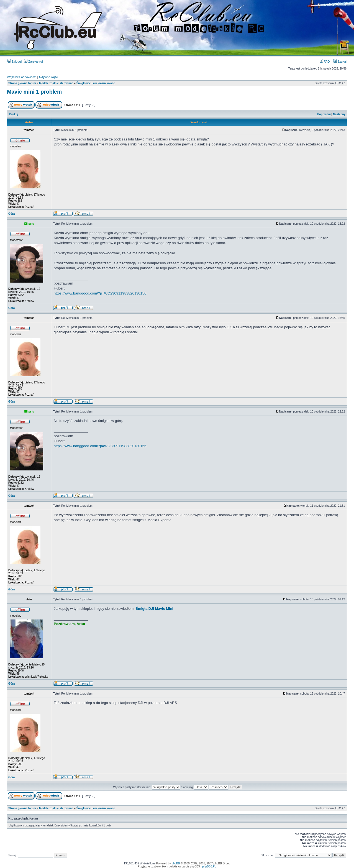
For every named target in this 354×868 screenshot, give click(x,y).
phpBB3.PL (209, 866)
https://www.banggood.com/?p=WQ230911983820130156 (100, 293)
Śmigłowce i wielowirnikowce (96, 83)
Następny (339, 114)
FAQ (325, 62)
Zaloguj (15, 62)
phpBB (176, 863)
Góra (11, 214)
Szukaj (340, 62)
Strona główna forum (22, 83)
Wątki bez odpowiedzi (22, 77)
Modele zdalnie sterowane (56, 83)
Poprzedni (324, 114)
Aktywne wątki (48, 77)
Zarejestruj (33, 62)
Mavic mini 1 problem (34, 92)
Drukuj (14, 114)
